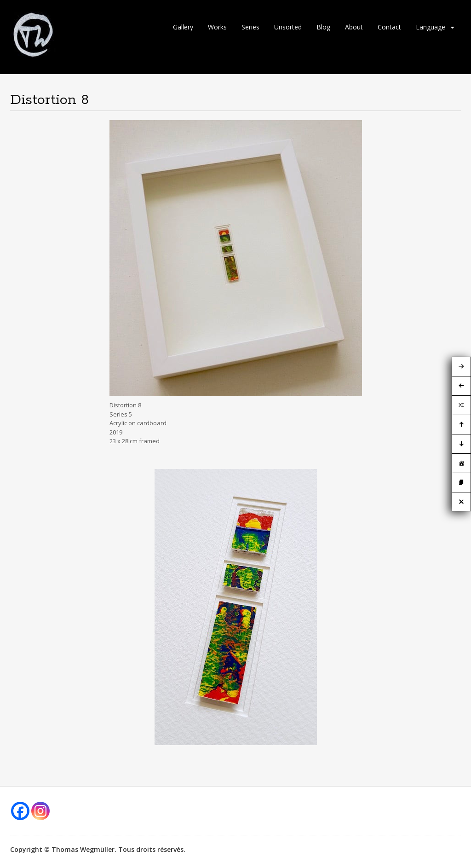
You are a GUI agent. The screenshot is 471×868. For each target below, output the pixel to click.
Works (217, 27)
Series (250, 27)
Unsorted (288, 27)
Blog (323, 27)
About (354, 27)
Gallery (183, 27)
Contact (389, 27)
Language (431, 27)
